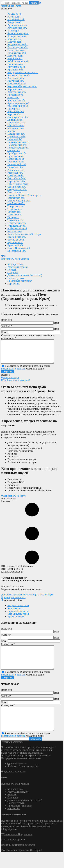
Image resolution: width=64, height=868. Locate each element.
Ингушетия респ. (16, 67)
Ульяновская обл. (17, 226)
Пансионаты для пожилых (15, 259)
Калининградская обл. (19, 75)
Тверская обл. (15, 209)
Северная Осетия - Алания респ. (25, 195)
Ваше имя (6, 320)
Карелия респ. (15, 89)
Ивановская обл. (16, 64)
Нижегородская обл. (18, 142)
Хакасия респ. (15, 231)
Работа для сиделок (18, 267)
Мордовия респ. (16, 128)
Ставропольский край (19, 201)
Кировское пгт (15, 613)
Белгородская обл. (17, 36)
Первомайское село (18, 616)
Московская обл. (16, 134)
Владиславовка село (18, 610)
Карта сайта (14, 284)
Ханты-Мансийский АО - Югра (24, 234)
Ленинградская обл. (18, 117)
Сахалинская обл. (17, 187)
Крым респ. (14, 109)
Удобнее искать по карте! (16, 385)
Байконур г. (13, 31)
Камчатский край (17, 84)
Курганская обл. (16, 111)
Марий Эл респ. (16, 125)
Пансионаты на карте (13, 500)
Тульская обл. (15, 215)
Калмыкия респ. (16, 78)
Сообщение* (8, 649)
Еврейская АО (15, 58)
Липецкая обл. (15, 120)
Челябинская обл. (17, 237)
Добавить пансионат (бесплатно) (25, 275)
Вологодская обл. (17, 50)
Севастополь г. (15, 192)
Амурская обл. (15, 22)
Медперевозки (15, 264)
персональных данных (13, 373)
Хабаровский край (17, 228)
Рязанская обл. (15, 173)
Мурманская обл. (16, 137)
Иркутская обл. (15, 70)
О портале (13, 272)
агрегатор (11, 6)
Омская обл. (14, 150)
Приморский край (17, 164)
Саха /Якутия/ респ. (18, 184)
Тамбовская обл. (16, 203)
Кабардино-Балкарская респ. (23, 72)
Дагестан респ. (15, 56)
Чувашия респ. (15, 242)
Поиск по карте (10, 382)
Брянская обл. (15, 39)
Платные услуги (16, 278)
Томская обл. (14, 212)
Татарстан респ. (16, 206)
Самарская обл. (16, 176)
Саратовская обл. (16, 181)
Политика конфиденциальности (18, 859)
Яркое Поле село (16, 621)
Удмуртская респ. (17, 223)
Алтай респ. (14, 17)
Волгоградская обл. (18, 47)
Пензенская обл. (16, 159)
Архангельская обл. (18, 25)
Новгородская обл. (17, 145)
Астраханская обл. (17, 28)
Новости (12, 270)
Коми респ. (13, 97)
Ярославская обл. (17, 251)
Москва (11, 131)
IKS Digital (36, 864)
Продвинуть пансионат (20, 281)
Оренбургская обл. (17, 153)
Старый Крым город (18, 618)
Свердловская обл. (17, 189)
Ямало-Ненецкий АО (19, 248)
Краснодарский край (18, 103)
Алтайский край (16, 19)
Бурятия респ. (15, 42)
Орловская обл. (16, 156)
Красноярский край (18, 106)
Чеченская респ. (16, 240)
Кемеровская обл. (17, 92)
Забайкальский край (18, 61)
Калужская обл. (16, 81)
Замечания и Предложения (17, 848)
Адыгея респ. (14, 14)
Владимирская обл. (18, 45)
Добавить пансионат (13, 786)
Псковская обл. (15, 167)
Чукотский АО (15, 245)
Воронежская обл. (17, 53)
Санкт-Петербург (17, 178)
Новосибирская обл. (18, 148)
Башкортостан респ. (18, 33)
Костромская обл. (17, 100)
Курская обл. (14, 114)
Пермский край (16, 162)
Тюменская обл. (16, 220)
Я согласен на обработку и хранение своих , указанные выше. (26, 372)
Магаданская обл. (17, 123)
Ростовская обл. (16, 170)
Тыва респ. (13, 217)
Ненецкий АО (15, 139)
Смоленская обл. (16, 198)
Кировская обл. (16, 95)
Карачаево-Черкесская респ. (22, 86)
